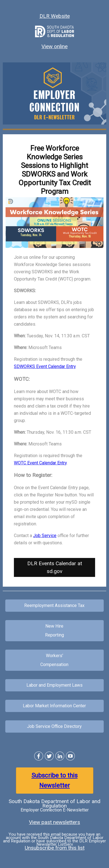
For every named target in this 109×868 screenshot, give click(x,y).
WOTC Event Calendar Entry (40, 463)
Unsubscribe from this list (55, 848)
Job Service (45, 536)
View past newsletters (54, 822)
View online (54, 46)
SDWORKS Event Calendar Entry (45, 366)
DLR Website (55, 16)
